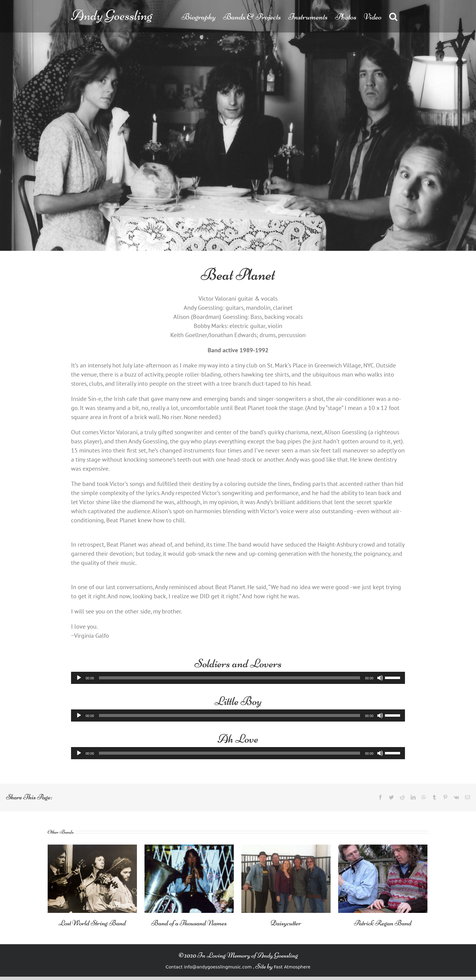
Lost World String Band (92, 923)
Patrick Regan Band (383, 923)
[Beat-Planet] (238, 125)
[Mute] (380, 678)
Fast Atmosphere (292, 967)
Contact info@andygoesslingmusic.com (208, 967)
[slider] (230, 678)
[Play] (79, 678)
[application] (238, 678)
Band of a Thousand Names (189, 923)
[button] (393, 16)
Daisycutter (286, 923)
